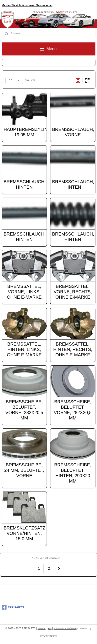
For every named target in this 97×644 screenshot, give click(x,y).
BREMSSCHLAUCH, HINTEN (24, 184)
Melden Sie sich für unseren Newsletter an (27, 5)
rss (50, 628)
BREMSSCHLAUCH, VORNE (73, 132)
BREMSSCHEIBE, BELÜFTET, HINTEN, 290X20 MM (73, 473)
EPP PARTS (13, 607)
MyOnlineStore (48, 636)
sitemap (42, 628)
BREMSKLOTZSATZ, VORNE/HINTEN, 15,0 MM (24, 533)
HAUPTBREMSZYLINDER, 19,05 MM (24, 132)
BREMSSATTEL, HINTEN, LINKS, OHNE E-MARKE (24, 349)
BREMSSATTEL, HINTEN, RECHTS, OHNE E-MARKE (73, 349)
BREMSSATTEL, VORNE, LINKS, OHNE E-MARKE (24, 291)
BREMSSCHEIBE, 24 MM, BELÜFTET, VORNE (24, 470)
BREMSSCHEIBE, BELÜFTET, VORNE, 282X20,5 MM (24, 410)
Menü (48, 49)
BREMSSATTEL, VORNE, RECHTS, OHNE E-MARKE (73, 291)
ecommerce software (65, 628)
